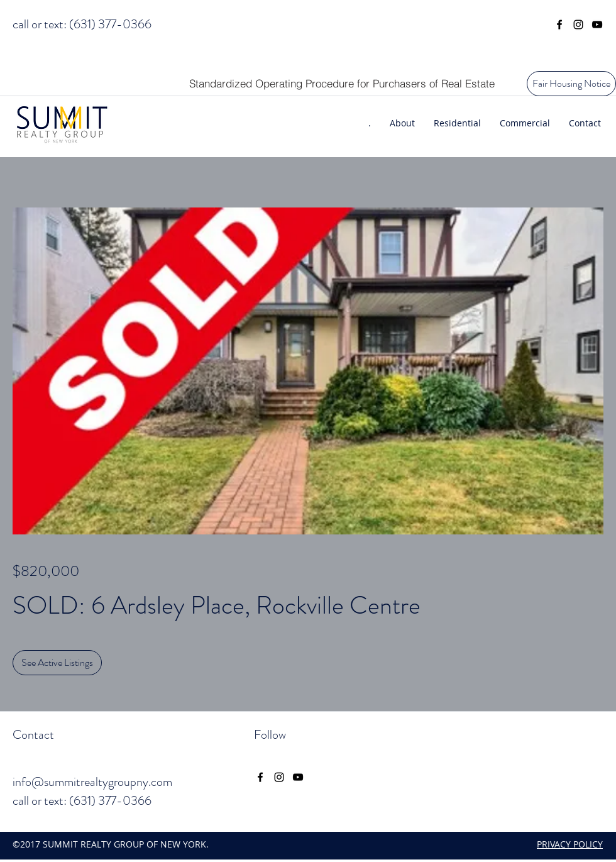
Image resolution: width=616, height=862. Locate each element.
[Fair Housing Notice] (571, 84)
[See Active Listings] (57, 663)
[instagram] (578, 25)
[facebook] (559, 25)
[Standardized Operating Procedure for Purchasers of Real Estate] (342, 83)
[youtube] (597, 25)
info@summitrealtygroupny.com (92, 782)
